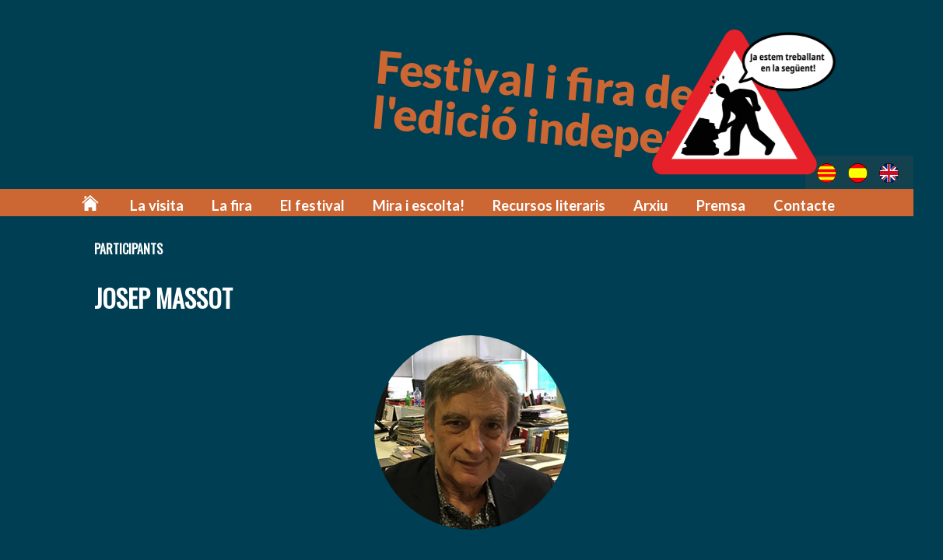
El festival (333, 204)
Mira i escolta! (434, 204)
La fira (256, 204)
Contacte (805, 204)
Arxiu (657, 204)
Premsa (724, 204)
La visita (185, 204)
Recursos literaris (559, 204)
